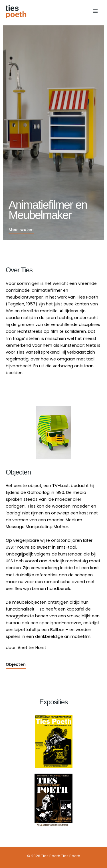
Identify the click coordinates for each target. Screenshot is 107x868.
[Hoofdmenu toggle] (95, 11)
